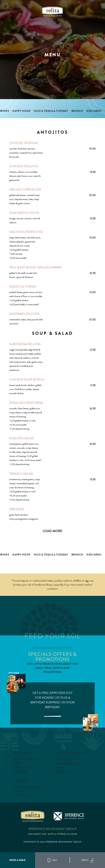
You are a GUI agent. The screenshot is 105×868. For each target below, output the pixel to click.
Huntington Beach (71, 753)
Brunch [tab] (77, 111)
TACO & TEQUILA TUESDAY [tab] (51, 111)
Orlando (21, 781)
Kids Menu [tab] (94, 111)
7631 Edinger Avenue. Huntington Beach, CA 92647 (67, 763)
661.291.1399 (21, 771)
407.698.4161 (21, 795)
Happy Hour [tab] (21, 111)
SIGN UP (52, 714)
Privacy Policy (39, 846)
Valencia (21, 753)
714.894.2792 (63, 771)
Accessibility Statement (64, 846)
